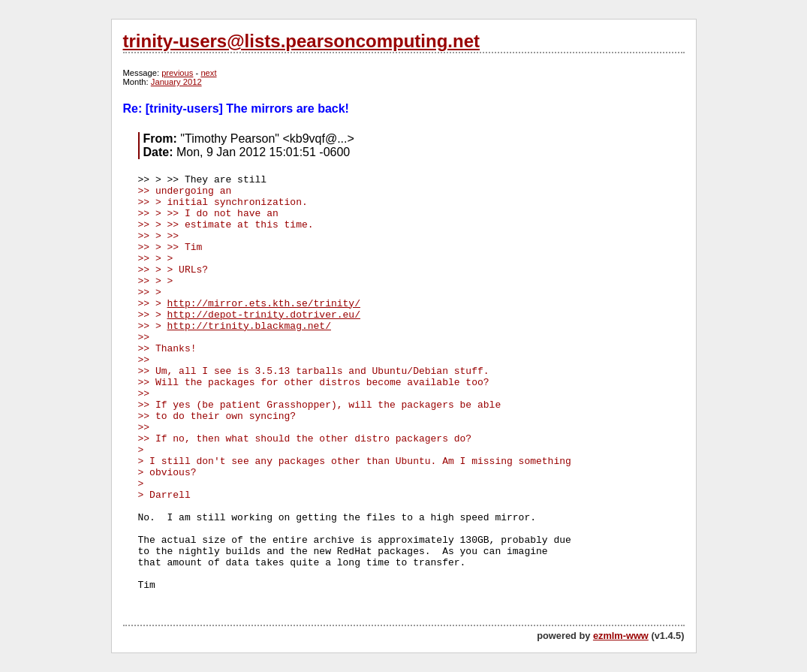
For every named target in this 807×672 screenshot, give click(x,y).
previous (177, 73)
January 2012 (176, 82)
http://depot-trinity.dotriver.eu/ (264, 315)
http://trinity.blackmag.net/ (249, 326)
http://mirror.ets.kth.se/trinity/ (264, 304)
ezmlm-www (621, 636)
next (208, 73)
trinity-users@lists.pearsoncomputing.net (301, 41)
